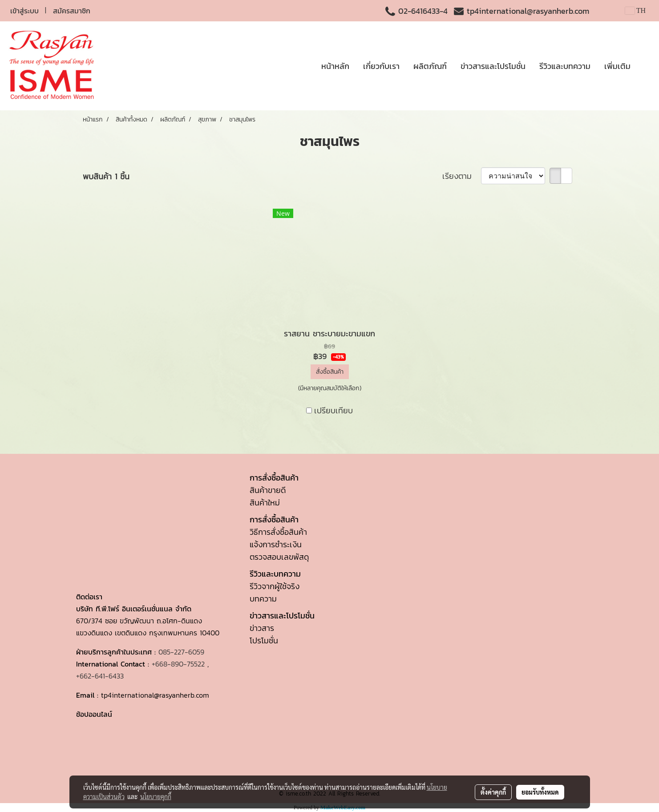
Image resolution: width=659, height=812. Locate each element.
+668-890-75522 (178, 664)
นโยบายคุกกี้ (156, 796)
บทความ (263, 599)
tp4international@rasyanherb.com (528, 11)
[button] (645, 66)
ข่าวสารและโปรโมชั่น (493, 66)
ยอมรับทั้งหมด (540, 792)
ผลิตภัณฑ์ (430, 66)
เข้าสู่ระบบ (24, 11)
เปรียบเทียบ (334, 410)
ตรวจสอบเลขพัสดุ (279, 557)
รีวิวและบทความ (565, 66)
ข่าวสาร (262, 628)
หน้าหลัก (335, 66)
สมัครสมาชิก (72, 11)
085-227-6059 (181, 652)
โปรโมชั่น (264, 640)
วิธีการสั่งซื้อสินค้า (278, 532)
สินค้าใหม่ (265, 503)
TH (635, 10)
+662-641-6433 (100, 676)
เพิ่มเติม (617, 66)
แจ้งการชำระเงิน (276, 544)
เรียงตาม (462, 176)
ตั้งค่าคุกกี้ (493, 792)
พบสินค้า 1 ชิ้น (106, 176)
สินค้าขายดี (268, 490)
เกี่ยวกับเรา (381, 66)
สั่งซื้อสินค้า (330, 372)
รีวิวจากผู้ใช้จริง (275, 586)
